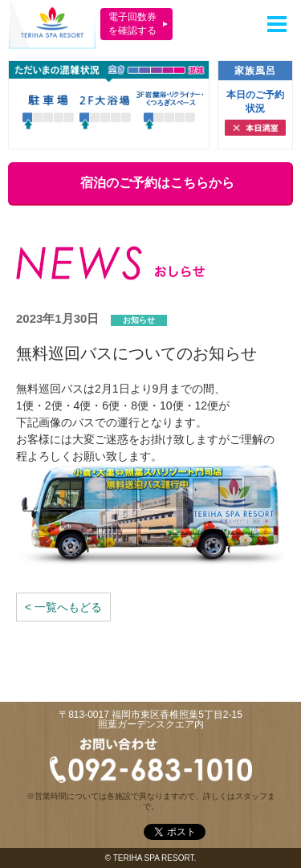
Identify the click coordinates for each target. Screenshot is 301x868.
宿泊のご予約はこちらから (149, 183)
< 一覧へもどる (63, 607)
